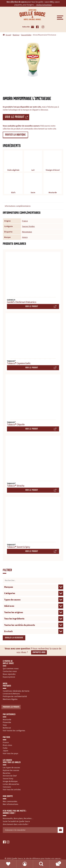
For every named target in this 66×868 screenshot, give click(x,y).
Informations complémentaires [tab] (18, 206)
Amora (25, 237)
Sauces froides (26, 35)
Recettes (7, 773)
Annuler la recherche (14, 638)
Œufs (13, 184)
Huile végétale (13, 162)
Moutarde (53, 184)
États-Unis (7, 745)
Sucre (33, 184)
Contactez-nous (39, 652)
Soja (5, 725)
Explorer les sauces (11, 770)
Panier (55, 862)
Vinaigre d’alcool (53, 162)
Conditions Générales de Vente (16, 691)
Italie (5, 748)
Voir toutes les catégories (14, 731)
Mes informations (10, 804)
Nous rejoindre (9, 674)
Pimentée (7, 722)
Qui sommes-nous (11, 668)
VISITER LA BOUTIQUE (15, 135)
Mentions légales (10, 699)
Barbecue (7, 728)
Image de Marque (10, 781)
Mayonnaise (27, 232)
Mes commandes (10, 801)
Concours (7, 787)
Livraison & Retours (11, 694)
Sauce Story (8, 778)
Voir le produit (15, 117)
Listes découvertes (11, 784)
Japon (5, 751)
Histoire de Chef (10, 776)
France (25, 221)
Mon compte (25, 864)
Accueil (8, 35)
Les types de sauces (11, 767)
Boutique (16, 35)
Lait (33, 162)
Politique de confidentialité (15, 696)
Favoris (8, 864)
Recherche (41, 864)
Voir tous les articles (12, 789)
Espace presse (9, 677)
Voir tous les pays (10, 753)
